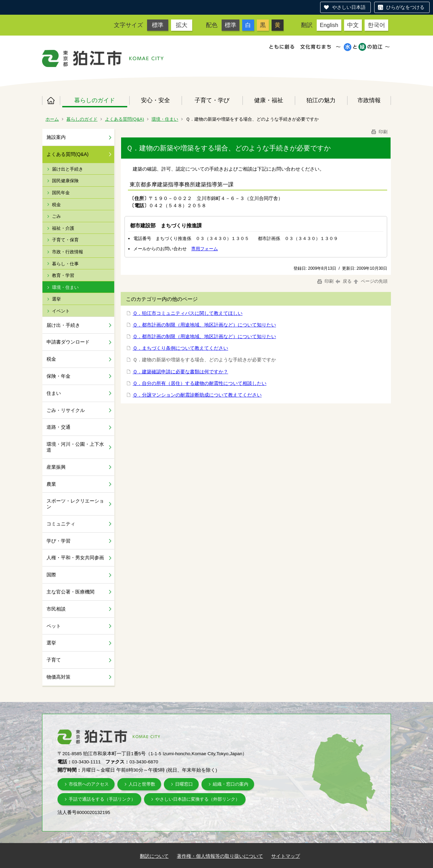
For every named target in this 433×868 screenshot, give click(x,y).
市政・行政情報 (68, 252)
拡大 (182, 25)
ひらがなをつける (405, 7)
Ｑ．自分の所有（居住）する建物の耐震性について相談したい (200, 383)
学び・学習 (58, 541)
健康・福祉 (269, 100)
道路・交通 (58, 427)
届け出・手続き (63, 325)
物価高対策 (58, 677)
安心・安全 (155, 100)
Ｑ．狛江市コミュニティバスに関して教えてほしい (188, 313)
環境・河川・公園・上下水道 (75, 447)
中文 (353, 25)
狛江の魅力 (321, 100)
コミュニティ (61, 524)
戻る (344, 281)
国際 (51, 575)
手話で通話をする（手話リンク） (102, 799)
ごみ (56, 216)
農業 (51, 484)
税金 (56, 205)
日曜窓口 (184, 784)
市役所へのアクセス (89, 784)
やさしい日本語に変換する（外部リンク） (198, 799)
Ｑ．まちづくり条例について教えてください (180, 348)
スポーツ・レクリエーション (75, 504)
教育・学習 (63, 275)
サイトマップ (286, 856)
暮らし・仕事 (65, 264)
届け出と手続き (68, 169)
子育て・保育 (65, 240)
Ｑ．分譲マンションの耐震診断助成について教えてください (197, 395)
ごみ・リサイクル (66, 410)
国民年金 (61, 193)
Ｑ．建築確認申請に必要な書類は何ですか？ (180, 372)
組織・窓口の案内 (231, 784)
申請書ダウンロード (68, 342)
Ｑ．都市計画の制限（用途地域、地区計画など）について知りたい (204, 325)
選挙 (56, 299)
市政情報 (369, 100)
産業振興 (56, 467)
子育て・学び (212, 100)
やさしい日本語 (349, 7)
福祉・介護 (63, 228)
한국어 (376, 25)
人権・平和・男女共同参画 (75, 558)
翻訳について (154, 856)
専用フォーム (205, 249)
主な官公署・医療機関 (70, 592)
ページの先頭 (370, 281)
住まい (54, 393)
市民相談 (56, 609)
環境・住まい (165, 119)
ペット (54, 626)
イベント (61, 311)
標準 (158, 25)
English (329, 25)
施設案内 (56, 137)
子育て (54, 660)
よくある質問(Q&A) (124, 119)
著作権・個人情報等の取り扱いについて (220, 856)
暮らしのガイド (95, 100)
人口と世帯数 (142, 784)
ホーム (51, 101)
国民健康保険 (65, 181)
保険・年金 (58, 376)
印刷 (379, 132)
